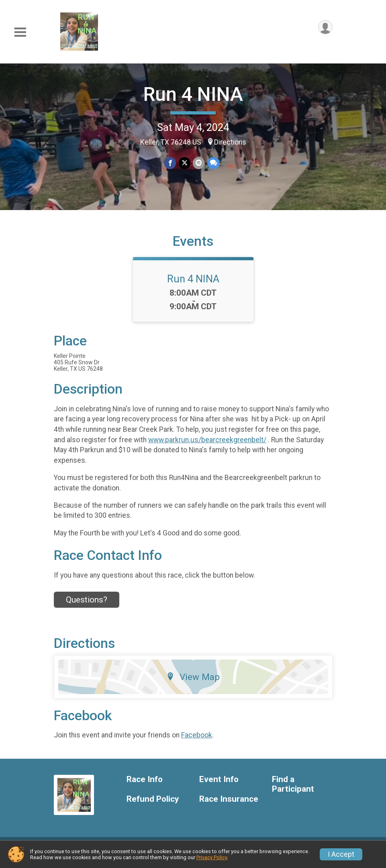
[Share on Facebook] (171, 163)
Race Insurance (229, 805)
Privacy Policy (212, 857)
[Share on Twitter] (185, 163)
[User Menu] (325, 28)
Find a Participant (293, 790)
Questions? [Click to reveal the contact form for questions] (87, 606)
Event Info (219, 785)
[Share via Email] (199, 163)
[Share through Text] (213, 163)
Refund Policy (153, 805)
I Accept (341, 854)
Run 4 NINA (193, 94)
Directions (230, 142)
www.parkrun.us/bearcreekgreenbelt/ (207, 445)
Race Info (145, 785)
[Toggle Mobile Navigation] (20, 32)
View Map (193, 682)
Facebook (197, 741)
